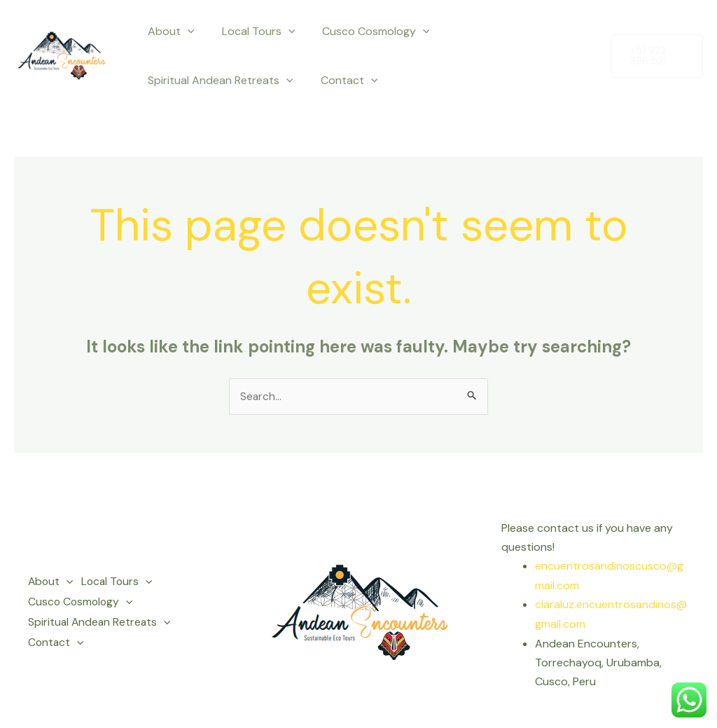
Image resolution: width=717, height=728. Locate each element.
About (168, 32)
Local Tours (251, 32)
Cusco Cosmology (363, 32)
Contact (342, 81)
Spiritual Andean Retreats (218, 81)
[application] (185, 32)
